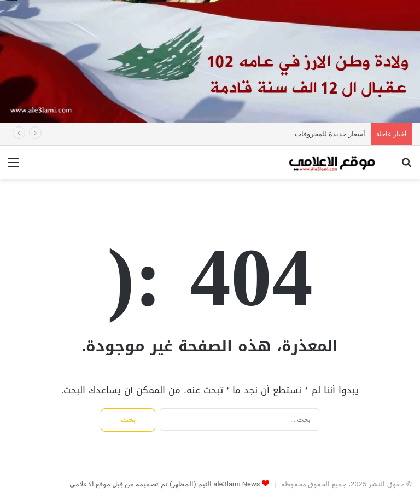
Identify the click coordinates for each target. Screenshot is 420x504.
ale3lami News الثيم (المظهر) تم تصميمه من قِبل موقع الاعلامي (165, 484)
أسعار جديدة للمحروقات (330, 134)
